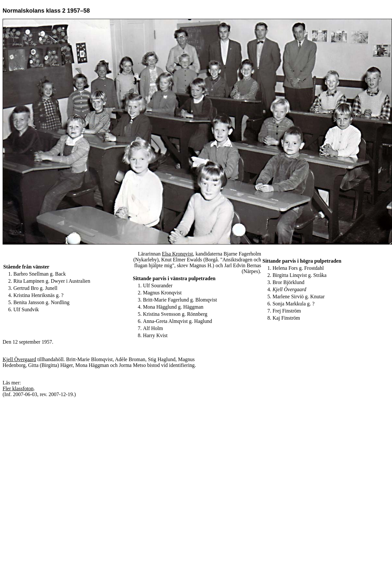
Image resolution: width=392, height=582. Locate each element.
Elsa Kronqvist (178, 254)
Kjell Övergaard (19, 359)
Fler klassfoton (18, 388)
